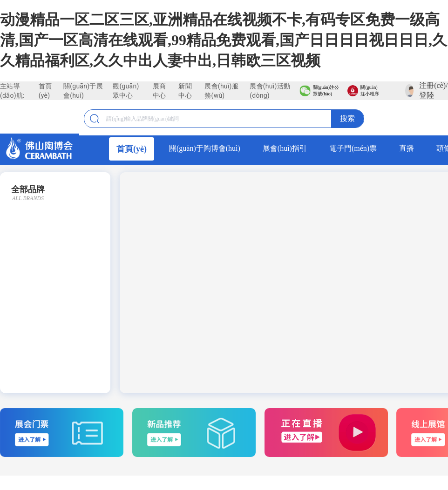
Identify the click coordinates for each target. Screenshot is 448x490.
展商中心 (160, 91)
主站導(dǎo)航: (12, 91)
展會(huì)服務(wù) (221, 91)
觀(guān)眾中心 (126, 91)
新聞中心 (185, 91)
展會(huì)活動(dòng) (270, 91)
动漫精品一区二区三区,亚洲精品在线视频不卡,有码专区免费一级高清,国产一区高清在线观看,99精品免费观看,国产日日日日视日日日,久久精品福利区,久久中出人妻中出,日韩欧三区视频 (224, 40)
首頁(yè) (45, 91)
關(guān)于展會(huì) (83, 91)
